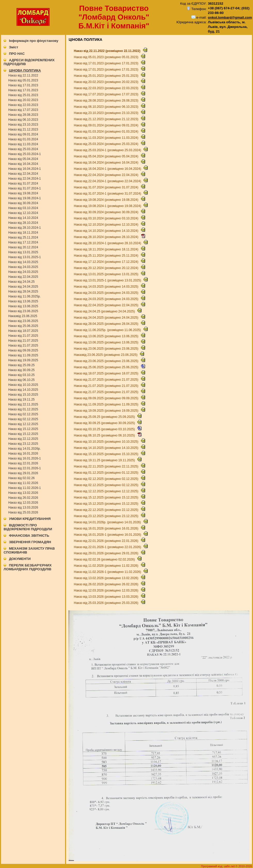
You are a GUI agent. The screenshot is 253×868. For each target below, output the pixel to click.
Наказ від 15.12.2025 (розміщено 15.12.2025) (106, 497)
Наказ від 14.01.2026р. (25, 449)
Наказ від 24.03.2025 (23, 267)
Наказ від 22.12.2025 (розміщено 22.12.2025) (106, 510)
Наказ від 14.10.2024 (23, 218)
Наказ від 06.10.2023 (23, 120)
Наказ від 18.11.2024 (23, 233)
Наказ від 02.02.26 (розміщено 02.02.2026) (105, 559)
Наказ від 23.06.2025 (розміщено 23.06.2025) (106, 349)
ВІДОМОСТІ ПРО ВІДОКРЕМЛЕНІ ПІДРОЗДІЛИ (28, 527)
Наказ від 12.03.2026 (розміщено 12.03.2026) (106, 590)
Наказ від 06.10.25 (21, 380)
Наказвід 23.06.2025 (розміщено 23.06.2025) (106, 355)
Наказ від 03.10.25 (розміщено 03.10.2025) (105, 429)
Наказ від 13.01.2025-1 (25, 257)
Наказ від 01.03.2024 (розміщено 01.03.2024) (106, 132)
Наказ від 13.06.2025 (23, 301)
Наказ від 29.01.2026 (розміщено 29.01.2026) (106, 553)
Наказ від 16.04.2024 (23, 164)
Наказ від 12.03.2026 (23, 503)
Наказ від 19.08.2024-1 (25, 198)
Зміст (14, 47)
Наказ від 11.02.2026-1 (25, 488)
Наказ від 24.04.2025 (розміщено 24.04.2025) (106, 318)
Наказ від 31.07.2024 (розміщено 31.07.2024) (106, 187)
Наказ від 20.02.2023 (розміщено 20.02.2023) (106, 82)
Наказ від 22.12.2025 (23, 439)
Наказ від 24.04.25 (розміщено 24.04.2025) (105, 311)
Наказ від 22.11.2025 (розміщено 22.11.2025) (106, 466)
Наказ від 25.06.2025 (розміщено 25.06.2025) (106, 367)
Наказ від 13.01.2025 (23, 252)
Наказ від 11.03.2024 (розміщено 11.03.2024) (106, 138)
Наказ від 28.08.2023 (23, 115)
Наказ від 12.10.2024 (23, 213)
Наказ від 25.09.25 (21, 365)
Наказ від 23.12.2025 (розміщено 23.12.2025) (106, 516)
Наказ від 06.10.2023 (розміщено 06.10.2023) (106, 107)
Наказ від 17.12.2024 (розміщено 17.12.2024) (106, 262)
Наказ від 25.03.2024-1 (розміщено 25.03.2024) (108, 150)
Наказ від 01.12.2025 (23, 409)
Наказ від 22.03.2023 (23, 105)
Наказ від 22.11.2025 (23, 404)
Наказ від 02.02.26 (21, 478)
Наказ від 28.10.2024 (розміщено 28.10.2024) (106, 237)
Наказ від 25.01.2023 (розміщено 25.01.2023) (106, 76)
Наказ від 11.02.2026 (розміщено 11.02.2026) (106, 566)
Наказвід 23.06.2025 (23, 316)
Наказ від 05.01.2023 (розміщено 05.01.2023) (106, 57)
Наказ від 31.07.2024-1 (25, 188)
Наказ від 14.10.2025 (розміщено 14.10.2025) (106, 448)
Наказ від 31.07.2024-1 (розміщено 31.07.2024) (108, 194)
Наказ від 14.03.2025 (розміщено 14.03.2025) (106, 287)
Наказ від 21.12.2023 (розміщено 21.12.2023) (106, 119)
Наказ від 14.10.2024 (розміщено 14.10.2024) (106, 231)
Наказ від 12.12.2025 (23, 424)
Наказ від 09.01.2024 (23, 134)
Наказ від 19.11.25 (21, 400)
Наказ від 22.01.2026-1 (25, 468)
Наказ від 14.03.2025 (23, 262)
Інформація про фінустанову (34, 41)
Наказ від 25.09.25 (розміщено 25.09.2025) (105, 417)
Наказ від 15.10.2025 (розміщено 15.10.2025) (106, 454)
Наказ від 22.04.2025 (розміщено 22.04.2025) (106, 305)
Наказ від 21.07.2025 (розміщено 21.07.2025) (106, 380)
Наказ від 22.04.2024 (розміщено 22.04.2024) (106, 175)
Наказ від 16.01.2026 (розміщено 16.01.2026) (106, 528)
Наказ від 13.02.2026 (23, 493)
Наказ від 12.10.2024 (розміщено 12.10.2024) (106, 225)
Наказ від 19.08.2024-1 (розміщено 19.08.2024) (108, 206)
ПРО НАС (17, 54)
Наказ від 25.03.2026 (23, 512)
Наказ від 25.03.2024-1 (25, 154)
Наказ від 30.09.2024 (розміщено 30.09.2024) (106, 212)
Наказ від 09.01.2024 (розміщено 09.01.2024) (106, 125)
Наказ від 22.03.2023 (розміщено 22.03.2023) (106, 88)
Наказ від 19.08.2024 (23, 193)
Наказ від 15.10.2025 (23, 395)
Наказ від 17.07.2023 (23, 110)
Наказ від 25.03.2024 (23, 149)
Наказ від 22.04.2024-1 (25, 179)
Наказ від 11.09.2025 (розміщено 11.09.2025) (106, 404)
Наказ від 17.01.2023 (23, 85)
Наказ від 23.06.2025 (23, 311)
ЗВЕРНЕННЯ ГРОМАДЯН (30, 542)
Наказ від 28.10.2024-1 (25, 228)
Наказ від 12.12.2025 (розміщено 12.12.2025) (106, 491)
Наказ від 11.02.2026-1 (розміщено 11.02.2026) (108, 572)
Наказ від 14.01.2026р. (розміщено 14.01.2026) (108, 522)
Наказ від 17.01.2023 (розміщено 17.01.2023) (106, 63)
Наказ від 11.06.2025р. (25, 296)
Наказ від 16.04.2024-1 (25, 169)
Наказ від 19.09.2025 (23, 360)
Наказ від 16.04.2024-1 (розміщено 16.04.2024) (108, 169)
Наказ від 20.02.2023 (23, 100)
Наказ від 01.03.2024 (23, 139)
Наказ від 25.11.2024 (23, 237)
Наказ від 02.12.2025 (23, 414)
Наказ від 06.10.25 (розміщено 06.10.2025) (105, 435)
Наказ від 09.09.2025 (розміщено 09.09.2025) (106, 398)
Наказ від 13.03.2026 (23, 508)
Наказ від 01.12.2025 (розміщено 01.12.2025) (106, 473)
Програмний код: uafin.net (218, 866)
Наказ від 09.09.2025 (23, 350)
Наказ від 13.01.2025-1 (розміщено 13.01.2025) (108, 280)
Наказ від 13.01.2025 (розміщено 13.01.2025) (106, 274)
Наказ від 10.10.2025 (23, 385)
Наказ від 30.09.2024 (23, 203)
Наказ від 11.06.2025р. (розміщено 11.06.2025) (108, 330)
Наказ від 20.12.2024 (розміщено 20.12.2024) (106, 268)
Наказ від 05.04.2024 (23, 159)
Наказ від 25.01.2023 (23, 95)
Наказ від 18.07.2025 (23, 331)
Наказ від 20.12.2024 (23, 247)
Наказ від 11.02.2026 (23, 483)
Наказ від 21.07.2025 (23, 336)
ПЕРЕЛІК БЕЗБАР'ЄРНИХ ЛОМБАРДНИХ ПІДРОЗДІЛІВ (28, 567)
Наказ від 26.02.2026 (23, 498)
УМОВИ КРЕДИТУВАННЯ (30, 519)
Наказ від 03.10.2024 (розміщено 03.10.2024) (106, 218)
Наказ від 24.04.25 (21, 282)
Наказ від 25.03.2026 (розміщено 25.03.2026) (106, 603)
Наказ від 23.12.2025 (23, 444)
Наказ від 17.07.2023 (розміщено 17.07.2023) (106, 94)
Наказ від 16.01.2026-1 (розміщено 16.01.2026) (108, 535)
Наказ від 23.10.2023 (23, 125)
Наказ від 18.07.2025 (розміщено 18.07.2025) (106, 373)
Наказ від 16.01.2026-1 (25, 458)
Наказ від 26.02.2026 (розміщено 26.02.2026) (106, 584)
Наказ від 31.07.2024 (23, 183)
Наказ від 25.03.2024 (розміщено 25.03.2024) (106, 144)
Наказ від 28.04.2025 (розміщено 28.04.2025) (106, 324)
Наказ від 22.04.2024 (23, 174)
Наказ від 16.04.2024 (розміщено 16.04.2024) (106, 163)
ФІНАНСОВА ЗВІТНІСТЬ (29, 536)
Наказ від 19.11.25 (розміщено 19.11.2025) (105, 460)
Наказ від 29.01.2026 (23, 473)
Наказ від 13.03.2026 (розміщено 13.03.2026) (106, 597)
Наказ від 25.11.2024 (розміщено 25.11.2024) (106, 256)
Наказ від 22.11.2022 (23, 75)
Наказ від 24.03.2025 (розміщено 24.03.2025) (106, 293)
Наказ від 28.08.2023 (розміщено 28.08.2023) (106, 101)
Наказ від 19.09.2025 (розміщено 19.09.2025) (106, 411)
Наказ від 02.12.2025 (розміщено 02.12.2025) (106, 479)
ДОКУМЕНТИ (20, 559)
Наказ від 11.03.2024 (23, 144)
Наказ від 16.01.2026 (23, 454)
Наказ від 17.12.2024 (23, 242)
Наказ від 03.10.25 (21, 375)
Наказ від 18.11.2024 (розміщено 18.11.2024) (106, 249)
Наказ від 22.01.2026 (23, 463)
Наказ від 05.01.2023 (23, 80)
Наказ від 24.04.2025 (23, 287)
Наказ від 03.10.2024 (23, 208)
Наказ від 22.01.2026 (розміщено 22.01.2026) (106, 541)
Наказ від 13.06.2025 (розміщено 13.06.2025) (106, 336)
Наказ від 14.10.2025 (23, 390)
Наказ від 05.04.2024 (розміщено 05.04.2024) (106, 156)
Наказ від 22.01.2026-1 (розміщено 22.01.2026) (108, 547)
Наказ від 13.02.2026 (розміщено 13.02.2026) (106, 578)
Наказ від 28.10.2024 (23, 223)
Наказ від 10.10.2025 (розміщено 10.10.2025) (106, 442)
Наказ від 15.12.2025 (23, 429)
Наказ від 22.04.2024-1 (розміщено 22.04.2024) (108, 181)
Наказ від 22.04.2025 (23, 277)
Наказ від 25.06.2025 (23, 326)
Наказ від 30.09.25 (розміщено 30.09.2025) (105, 423)
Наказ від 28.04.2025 (23, 291)
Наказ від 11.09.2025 (23, 355)
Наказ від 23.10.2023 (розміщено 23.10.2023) (106, 113)
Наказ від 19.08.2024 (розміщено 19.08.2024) (106, 200)
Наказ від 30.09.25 (21, 370)
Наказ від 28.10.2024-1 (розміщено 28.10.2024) (108, 243)
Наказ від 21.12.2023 (23, 129)
